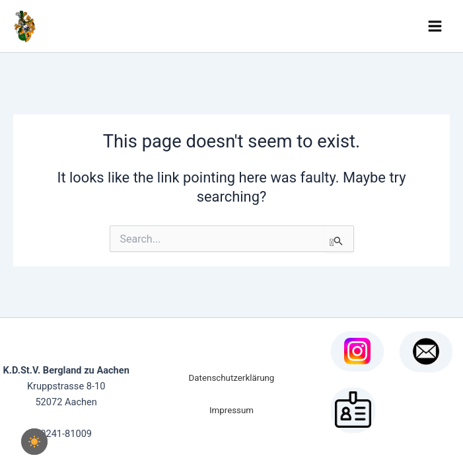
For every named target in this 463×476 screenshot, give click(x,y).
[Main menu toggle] (435, 26)
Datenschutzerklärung (232, 378)
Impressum (231, 410)
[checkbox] (34, 442)
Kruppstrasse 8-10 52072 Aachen (66, 386)
